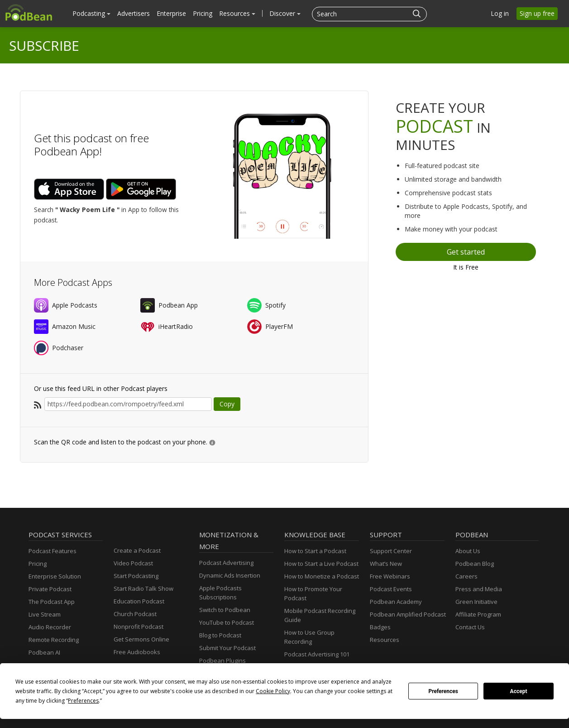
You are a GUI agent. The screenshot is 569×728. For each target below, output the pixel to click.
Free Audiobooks (137, 652)
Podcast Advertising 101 (317, 654)
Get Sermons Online (141, 639)
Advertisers (134, 13)
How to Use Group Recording (309, 637)
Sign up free (537, 13)
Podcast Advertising (226, 563)
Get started (466, 252)
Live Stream (45, 614)
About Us (468, 551)
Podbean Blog (475, 564)
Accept (519, 691)
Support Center (391, 551)
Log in (500, 13)
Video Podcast (133, 563)
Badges (380, 627)
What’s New (386, 564)
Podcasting (91, 13)
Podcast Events (391, 589)
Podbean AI (44, 652)
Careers (466, 576)
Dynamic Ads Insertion (230, 575)
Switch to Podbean (225, 610)
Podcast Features (53, 551)
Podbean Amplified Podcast (408, 614)
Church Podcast (135, 614)
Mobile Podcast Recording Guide (320, 615)
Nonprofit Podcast (139, 627)
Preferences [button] (83, 701)
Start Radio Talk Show (143, 588)
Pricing (203, 13)
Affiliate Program (478, 614)
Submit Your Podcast (227, 648)
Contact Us (470, 627)
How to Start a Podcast (315, 551)
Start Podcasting (136, 576)
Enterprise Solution (55, 576)
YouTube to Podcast (227, 622)
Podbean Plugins (222, 661)
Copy (227, 404)
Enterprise (171, 13)
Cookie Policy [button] (273, 691)
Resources (237, 13)
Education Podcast (139, 601)
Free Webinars (390, 576)
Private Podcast (50, 589)
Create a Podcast (137, 550)
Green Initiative (476, 602)
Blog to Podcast (220, 635)
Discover (285, 13)
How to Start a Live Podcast (321, 564)
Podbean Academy (396, 602)
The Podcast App (52, 602)
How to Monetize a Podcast (322, 576)
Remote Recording (54, 640)
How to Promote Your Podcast (313, 593)
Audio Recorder (50, 627)
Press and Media (479, 589)
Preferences (443, 691)
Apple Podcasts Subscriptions (220, 593)
